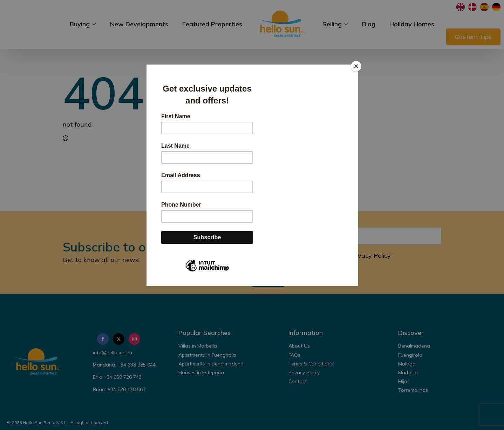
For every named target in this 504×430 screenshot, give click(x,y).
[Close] (356, 66)
